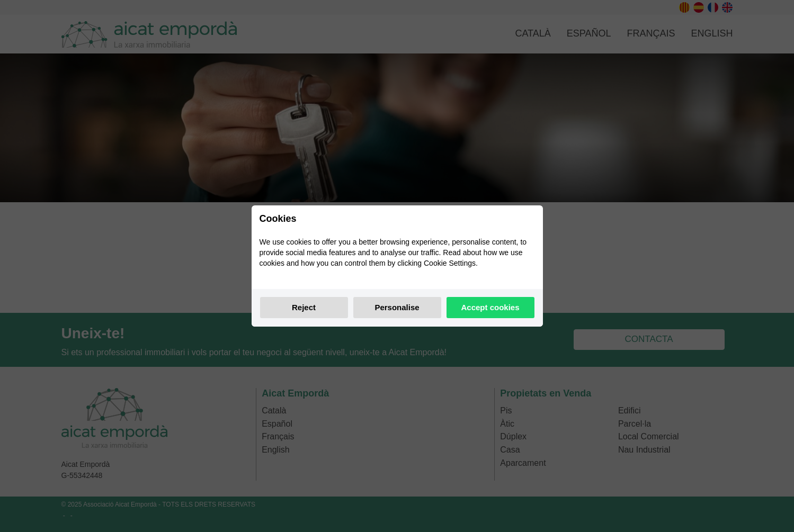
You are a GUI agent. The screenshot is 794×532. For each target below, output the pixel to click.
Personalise (397, 307)
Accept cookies (490, 307)
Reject (304, 307)
